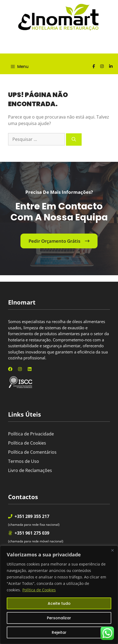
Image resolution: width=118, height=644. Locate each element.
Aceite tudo (59, 603)
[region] (59, 595)
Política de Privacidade (31, 434)
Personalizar (59, 618)
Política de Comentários (32, 452)
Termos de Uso (24, 461)
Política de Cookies (39, 590)
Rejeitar (59, 632)
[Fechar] (112, 550)
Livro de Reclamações (30, 470)
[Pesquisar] (74, 139)
